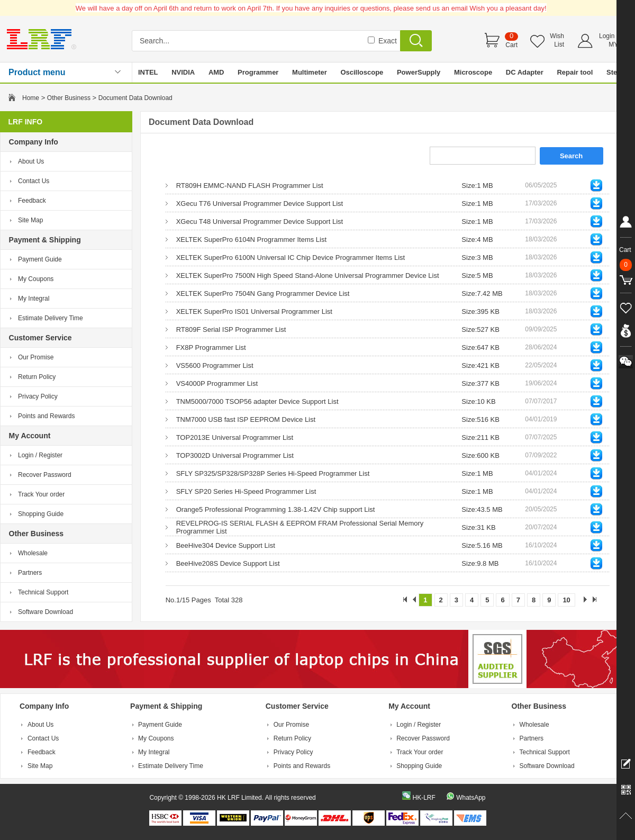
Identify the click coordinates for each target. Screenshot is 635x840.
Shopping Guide (41, 514)
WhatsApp (471, 798)
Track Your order (41, 494)
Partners (30, 573)
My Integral (34, 299)
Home (31, 98)
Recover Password (45, 475)
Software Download (46, 612)
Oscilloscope (362, 72)
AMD (216, 72)
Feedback (32, 201)
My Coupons (36, 279)
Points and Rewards (46, 416)
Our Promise (36, 357)
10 (566, 600)
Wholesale (33, 553)
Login (607, 36)
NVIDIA (183, 72)
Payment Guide (40, 259)
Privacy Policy (38, 396)
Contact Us (34, 181)
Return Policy (37, 377)
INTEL (148, 72)
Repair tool (575, 72)
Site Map (30, 220)
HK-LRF (424, 798)
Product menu (37, 72)
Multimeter (310, 72)
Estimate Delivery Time (51, 318)
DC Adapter (525, 72)
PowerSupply (419, 72)
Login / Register (40, 455)
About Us (31, 161)
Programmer (258, 72)
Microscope (473, 72)
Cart (511, 45)
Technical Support (43, 592)
